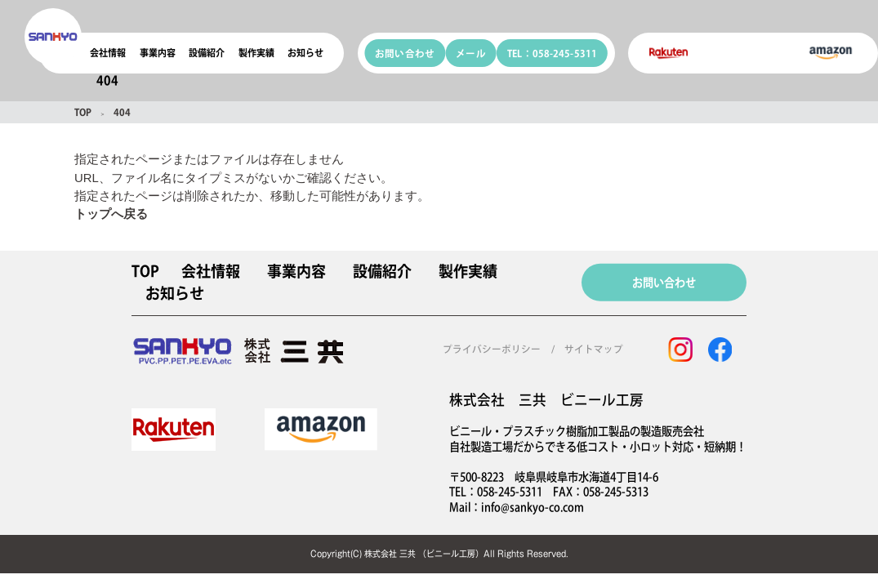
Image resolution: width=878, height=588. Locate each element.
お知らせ (305, 53)
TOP (83, 112)
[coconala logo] (53, 37)
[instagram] (680, 350)
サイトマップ (594, 349)
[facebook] (720, 350)
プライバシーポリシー (492, 349)
